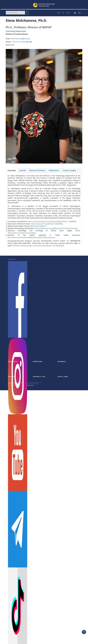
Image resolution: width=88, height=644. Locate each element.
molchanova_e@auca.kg (20, 39)
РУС (63, 13)
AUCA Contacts (30, 385)
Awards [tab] (23, 170)
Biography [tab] (12, 170)
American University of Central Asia (16, 382)
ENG (59, 13)
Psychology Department (16, 31)
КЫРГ (68, 13)
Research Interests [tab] (37, 170)
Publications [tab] (54, 170)
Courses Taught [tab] (69, 170)
